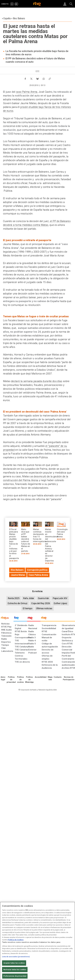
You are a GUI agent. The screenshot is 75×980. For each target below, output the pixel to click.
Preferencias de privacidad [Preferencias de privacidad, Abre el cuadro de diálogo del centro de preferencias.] (15, 976)
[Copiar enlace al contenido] (50, 78)
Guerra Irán (43, 598)
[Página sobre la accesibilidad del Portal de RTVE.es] (41, 677)
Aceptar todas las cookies (14, 963)
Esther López (61, 603)
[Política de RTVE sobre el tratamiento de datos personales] (11, 680)
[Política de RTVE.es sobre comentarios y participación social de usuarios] (69, 678)
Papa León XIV (60, 598)
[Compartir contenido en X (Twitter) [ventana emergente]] (31, 78)
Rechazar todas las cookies (15, 970)
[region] (37, 941)
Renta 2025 (14, 598)
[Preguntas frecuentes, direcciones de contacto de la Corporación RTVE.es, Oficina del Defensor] (58, 677)
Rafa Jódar (29, 598)
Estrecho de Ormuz (18, 603)
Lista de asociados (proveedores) (16, 957)
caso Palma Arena (27, 92)
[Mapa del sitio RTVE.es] (50, 678)
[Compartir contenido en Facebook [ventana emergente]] (25, 78)
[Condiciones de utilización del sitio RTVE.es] (3, 678)
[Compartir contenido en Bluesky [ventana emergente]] (37, 78)
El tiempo (28, 608)
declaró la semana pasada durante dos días (37, 381)
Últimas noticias (44, 608)
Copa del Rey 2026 (41, 603)
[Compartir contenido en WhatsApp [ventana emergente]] (44, 78)
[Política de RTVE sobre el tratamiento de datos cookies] (20, 680)
